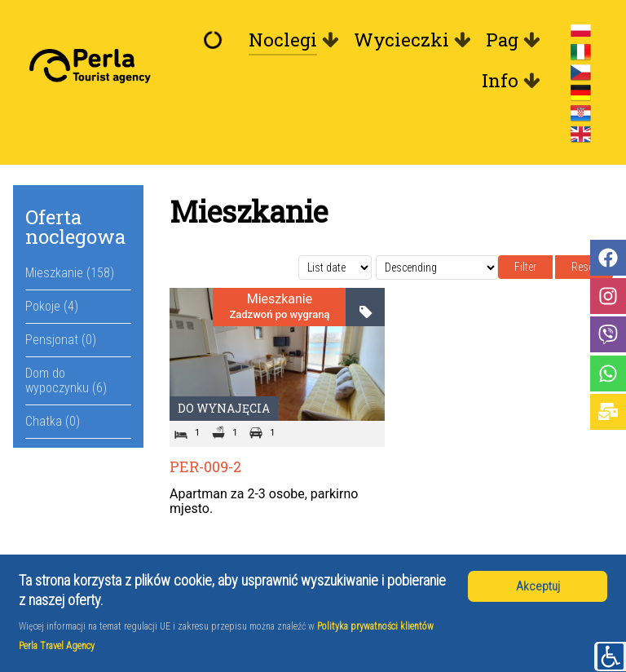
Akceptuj (538, 586)
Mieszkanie (280, 299)
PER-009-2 (205, 466)
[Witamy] (217, 40)
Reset (584, 267)
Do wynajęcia (224, 408)
